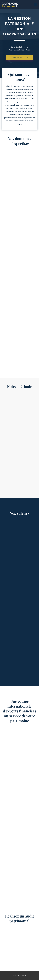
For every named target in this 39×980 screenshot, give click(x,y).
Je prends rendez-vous (20, 62)
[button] (36, 4)
